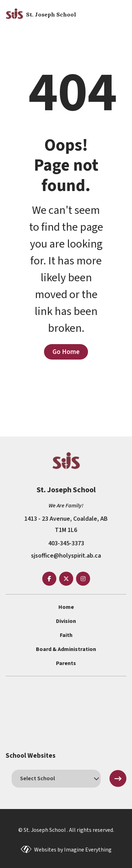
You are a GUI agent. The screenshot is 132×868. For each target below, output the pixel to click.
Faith (66, 635)
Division (66, 621)
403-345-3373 (66, 543)
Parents (66, 663)
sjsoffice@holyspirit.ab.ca (66, 556)
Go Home (66, 352)
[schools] (56, 778)
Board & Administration (66, 649)
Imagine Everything (88, 850)
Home (66, 607)
